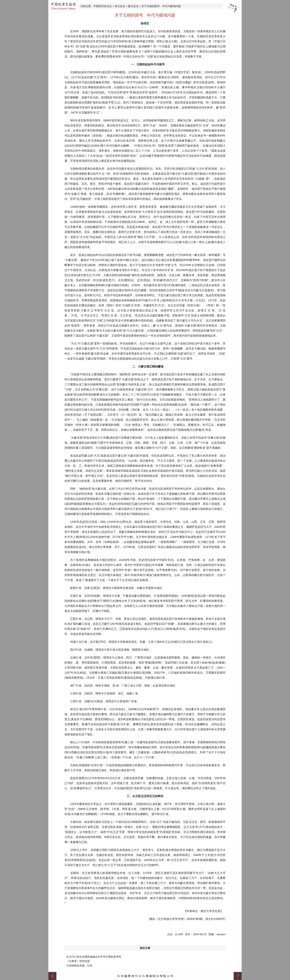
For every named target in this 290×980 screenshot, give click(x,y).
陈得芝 (145, 23)
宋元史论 (120, 6)
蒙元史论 (133, 6)
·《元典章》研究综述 (78, 961)
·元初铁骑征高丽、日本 (79, 966)
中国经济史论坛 (103, 6)
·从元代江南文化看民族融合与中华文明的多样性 (93, 957)
